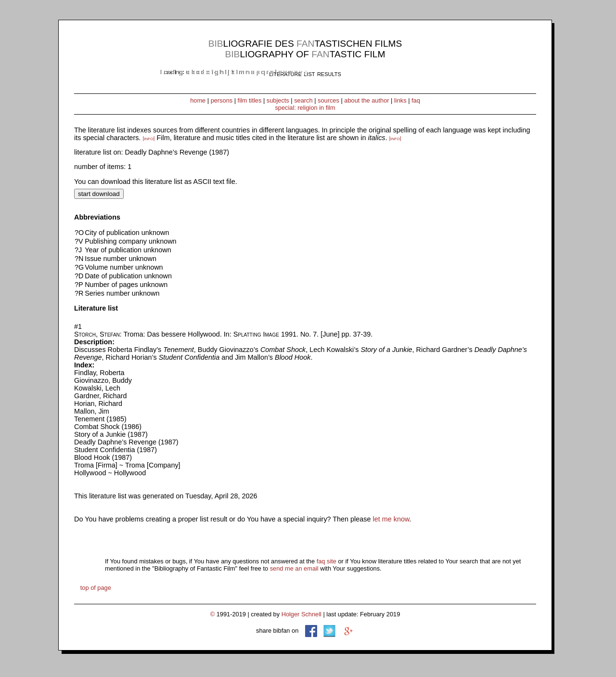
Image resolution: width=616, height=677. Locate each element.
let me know (391, 519)
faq (416, 100)
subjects (278, 100)
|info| (148, 138)
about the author (366, 100)
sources (328, 100)
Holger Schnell (302, 614)
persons (222, 100)
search (303, 100)
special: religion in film (305, 108)
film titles (250, 100)
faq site (327, 561)
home (198, 100)
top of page (96, 588)
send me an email (294, 568)
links (400, 100)
